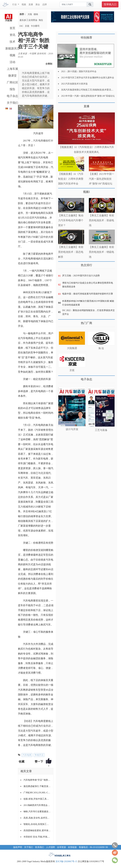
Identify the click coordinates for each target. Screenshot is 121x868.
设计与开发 (72, 429)
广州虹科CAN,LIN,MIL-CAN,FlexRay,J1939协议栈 (37, 793)
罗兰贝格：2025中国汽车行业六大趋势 (81, 276)
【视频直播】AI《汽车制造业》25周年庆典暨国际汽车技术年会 (71, 179)
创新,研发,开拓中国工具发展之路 (37, 799)
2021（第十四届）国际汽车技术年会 (79, 71)
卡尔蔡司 (35, 26)
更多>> (61, 105)
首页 (12, 28)
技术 (12, 42)
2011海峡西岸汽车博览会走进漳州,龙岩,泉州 (37, 805)
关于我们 (12, 103)
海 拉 (101, 348)
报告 (12, 89)
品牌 (45, 5)
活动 (12, 62)
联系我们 (40, 847)
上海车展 (12, 69)
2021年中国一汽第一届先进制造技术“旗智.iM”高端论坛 (88, 96)
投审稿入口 (110, 4)
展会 (38, 5)
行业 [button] (15, 5)
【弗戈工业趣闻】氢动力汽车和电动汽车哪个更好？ (71, 220)
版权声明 (18, 847)
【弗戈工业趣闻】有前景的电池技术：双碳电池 (101, 220)
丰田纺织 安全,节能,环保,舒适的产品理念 (37, 837)
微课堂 (12, 76)
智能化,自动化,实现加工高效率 (37, 824)
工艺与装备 (101, 430)
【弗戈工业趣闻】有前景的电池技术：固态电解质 (71, 252)
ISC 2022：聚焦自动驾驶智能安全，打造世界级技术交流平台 (88, 312)
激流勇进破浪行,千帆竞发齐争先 (37, 786)
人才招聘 (50, 847)
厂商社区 (12, 82)
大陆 (30, 14)
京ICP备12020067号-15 (66, 861)
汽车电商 (38, 141)
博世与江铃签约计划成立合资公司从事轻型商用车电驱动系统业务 (88, 285)
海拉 (41, 20)
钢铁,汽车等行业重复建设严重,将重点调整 (37, 812)
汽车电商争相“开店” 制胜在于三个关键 (37, 780)
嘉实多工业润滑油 (28, 20)
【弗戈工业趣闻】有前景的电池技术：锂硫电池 (101, 252)
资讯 (12, 35)
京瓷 (27, 26)
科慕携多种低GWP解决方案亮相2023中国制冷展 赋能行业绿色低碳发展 (88, 303)
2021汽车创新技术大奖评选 (74, 84)
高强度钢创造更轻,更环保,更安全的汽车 (37, 830)
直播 (31, 5)
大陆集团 (72, 348)
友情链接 (72, 847)
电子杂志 (12, 96)
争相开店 (39, 755)
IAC (21, 26)
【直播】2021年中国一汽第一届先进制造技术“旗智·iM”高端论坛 (101, 179)
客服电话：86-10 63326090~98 (93, 847)
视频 (24, 5)
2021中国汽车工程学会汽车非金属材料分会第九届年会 (88, 78)
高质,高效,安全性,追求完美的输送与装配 (37, 818)
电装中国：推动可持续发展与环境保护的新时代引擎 (88, 294)
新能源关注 (12, 48)
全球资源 (61, 847)
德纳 (36, 14)
